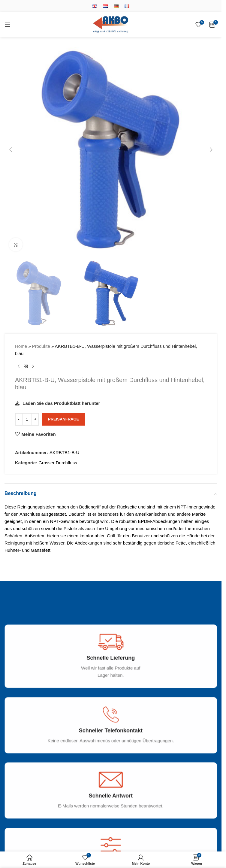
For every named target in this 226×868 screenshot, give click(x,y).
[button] (11, 150)
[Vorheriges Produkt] (19, 367)
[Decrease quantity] (19, 419)
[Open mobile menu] (8, 25)
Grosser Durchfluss (58, 463)
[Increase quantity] (35, 419)
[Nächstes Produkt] (33, 367)
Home (21, 346)
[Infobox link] (113, 662)
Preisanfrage (63, 419)
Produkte (41, 346)
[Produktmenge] (27, 419)
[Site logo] (111, 24)
